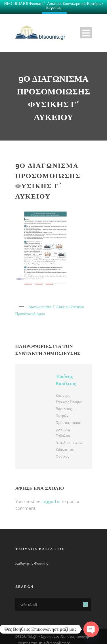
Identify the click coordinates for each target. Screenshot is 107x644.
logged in (51, 498)
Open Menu (86, 30)
